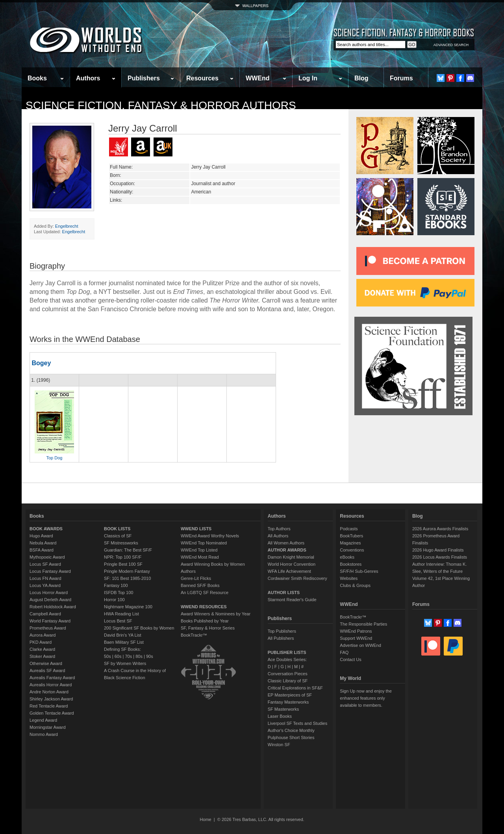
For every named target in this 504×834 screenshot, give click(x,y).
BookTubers (351, 536)
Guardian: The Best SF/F (128, 550)
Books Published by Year (205, 621)
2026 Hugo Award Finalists (438, 550)
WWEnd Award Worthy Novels (210, 536)
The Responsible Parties (363, 624)
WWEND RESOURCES (204, 607)
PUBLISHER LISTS (287, 652)
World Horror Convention (292, 564)
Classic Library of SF (288, 681)
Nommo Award (44, 734)
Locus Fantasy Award (50, 571)
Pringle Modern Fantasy (127, 571)
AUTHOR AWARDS (287, 550)
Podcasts (349, 529)
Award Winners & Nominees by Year (216, 614)
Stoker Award (42, 656)
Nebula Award (43, 543)
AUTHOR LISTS (284, 593)
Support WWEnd (356, 638)
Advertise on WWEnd (360, 645)
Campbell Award (45, 614)
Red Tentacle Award (49, 706)
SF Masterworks (283, 709)
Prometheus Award (48, 628)
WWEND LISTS (196, 529)
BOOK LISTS (117, 529)
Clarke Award (42, 649)
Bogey (41, 363)
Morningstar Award (48, 727)
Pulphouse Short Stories (291, 737)
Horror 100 (114, 600)
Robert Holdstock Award (53, 607)
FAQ (344, 652)
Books (37, 78)
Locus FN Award (45, 578)
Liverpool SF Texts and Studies (297, 723)
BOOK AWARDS (46, 529)
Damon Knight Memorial (291, 557)
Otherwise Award (46, 663)
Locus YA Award (45, 585)
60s (118, 656)
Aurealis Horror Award (51, 685)
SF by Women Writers (125, 663)
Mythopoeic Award (47, 557)
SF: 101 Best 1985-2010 (127, 578)
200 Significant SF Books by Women (139, 628)
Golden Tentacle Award (52, 713)
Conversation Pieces (288, 674)
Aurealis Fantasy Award (52, 678)
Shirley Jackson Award (51, 699)
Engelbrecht (67, 226)
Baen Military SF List (124, 642)
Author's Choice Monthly (291, 730)
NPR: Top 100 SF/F (123, 557)
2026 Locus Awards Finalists (440, 557)
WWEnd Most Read (200, 557)
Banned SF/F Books (200, 585)
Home (205, 819)
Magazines (350, 543)
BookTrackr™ (194, 635)
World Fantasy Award (50, 621)
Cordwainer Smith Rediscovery (297, 578)
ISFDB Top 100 (119, 593)
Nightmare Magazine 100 (128, 607)
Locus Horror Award (49, 593)
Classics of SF (118, 536)
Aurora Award (43, 635)
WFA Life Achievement (289, 571)
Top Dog (55, 458)
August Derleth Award (50, 600)
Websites (349, 578)
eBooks (347, 557)
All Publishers (281, 638)
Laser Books (280, 716)
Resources (202, 78)
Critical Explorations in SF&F (295, 688)
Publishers (144, 78)
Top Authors (279, 529)
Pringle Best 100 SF (123, 564)
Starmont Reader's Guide (292, 600)
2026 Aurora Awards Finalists (440, 529)
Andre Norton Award (49, 692)
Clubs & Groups (355, 585)
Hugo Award (41, 536)
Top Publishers (282, 631)
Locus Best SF (118, 621)
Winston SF (279, 745)
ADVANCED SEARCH (451, 45)
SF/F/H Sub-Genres (359, 571)
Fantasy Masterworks (288, 702)
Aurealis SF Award (47, 671)
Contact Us (350, 659)
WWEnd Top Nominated (204, 543)
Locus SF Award (45, 564)
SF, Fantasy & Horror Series (208, 628)
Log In (308, 78)
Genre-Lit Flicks (196, 578)
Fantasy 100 (116, 585)
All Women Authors (286, 543)
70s (128, 656)
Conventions (352, 550)
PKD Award (41, 642)
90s (150, 656)
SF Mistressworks (121, 543)
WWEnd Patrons (356, 631)
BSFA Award (42, 550)
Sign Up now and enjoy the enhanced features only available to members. (366, 698)
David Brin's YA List (123, 635)
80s (139, 656)
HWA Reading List (121, 614)
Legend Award (43, 720)
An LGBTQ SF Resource (205, 593)
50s (107, 656)
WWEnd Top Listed (199, 550)
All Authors (278, 536)
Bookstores (351, 564)
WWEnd (258, 78)
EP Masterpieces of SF (290, 695)
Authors (88, 78)
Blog (361, 78)
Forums (401, 78)
